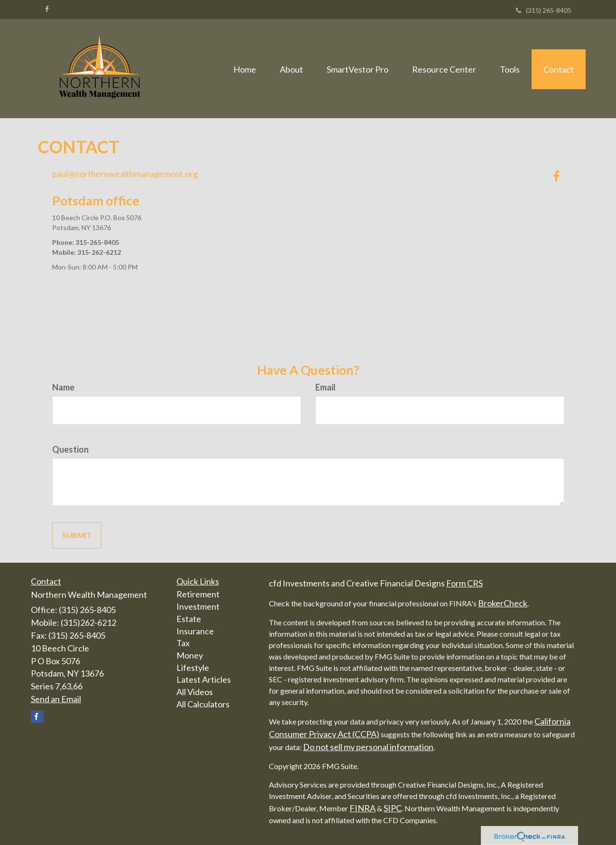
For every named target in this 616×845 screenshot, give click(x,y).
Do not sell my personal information (368, 747)
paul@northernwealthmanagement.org (125, 174)
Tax (183, 643)
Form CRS (464, 583)
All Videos (195, 692)
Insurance (195, 631)
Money (190, 655)
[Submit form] (77, 535)
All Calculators (203, 704)
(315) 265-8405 (544, 10)
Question (70, 449)
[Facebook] (47, 9)
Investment (198, 606)
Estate (189, 619)
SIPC (393, 808)
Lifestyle (193, 668)
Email (326, 387)
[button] (291, 68)
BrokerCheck (503, 603)
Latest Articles (204, 679)
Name (63, 387)
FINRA (363, 808)
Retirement (198, 594)
